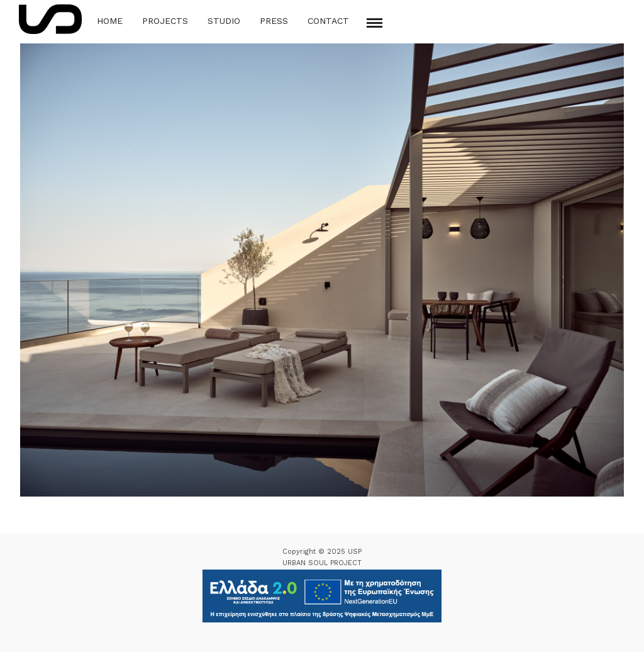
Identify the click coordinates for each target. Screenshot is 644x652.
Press (274, 21)
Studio (224, 21)
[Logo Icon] (50, 19)
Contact (328, 21)
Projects (165, 21)
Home (110, 21)
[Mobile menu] (375, 23)
